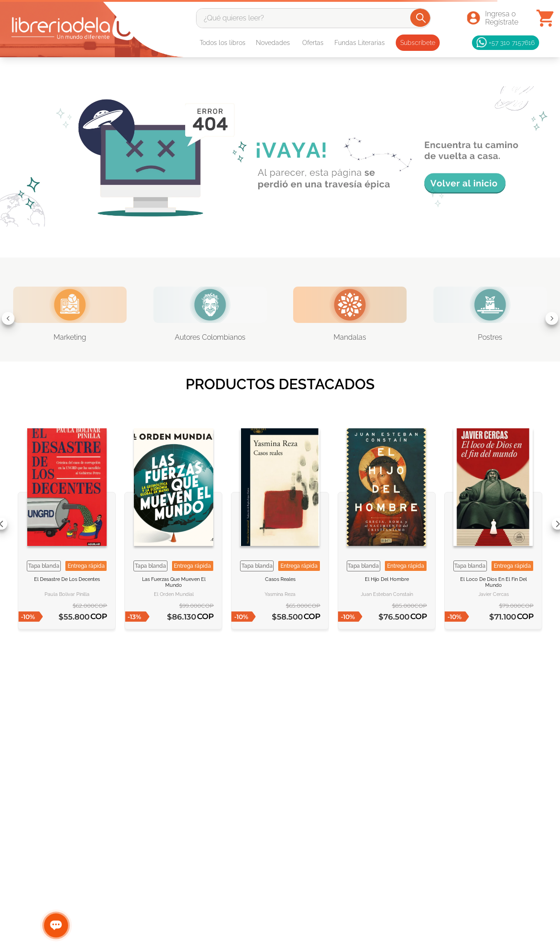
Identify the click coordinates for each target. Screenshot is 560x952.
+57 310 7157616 (506, 43)
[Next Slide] (552, 318)
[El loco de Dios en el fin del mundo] (493, 524)
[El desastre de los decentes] (67, 524)
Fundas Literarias (360, 43)
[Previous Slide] (8, 318)
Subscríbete (418, 43)
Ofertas (313, 43)
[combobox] (313, 18)
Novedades (273, 43)
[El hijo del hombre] (387, 524)
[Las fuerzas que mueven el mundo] (173, 524)
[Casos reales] (280, 524)
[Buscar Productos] (421, 18)
